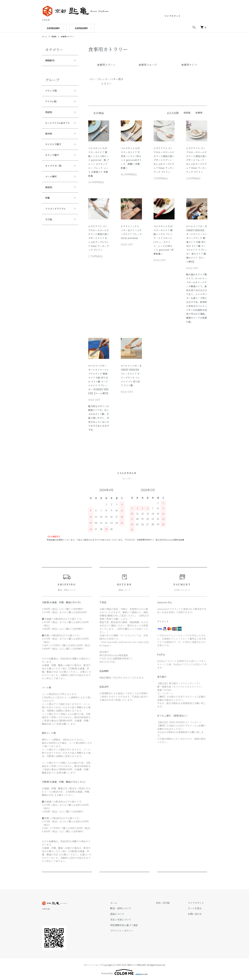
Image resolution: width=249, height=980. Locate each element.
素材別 (50, 145)
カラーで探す (54, 169)
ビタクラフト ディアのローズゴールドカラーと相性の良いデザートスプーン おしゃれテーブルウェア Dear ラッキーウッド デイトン (164, 160)
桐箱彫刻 (51, 61)
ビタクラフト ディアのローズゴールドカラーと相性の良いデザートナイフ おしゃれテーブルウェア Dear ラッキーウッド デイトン (99, 238)
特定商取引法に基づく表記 (134, 925)
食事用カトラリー (71, 36)
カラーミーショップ (93, 965)
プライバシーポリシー (132, 931)
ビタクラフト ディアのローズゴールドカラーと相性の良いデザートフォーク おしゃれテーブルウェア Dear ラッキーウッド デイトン (197, 160)
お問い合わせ (198, 914)
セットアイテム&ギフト (58, 131)
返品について (127, 914)
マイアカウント (172, 16)
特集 (48, 216)
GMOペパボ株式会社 (136, 965)
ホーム (45, 36)
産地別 (50, 204)
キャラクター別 (56, 180)
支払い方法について (131, 919)
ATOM (173, 903)
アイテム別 (52, 104)
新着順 (199, 113)
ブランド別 (53, 92)
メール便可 (53, 192)
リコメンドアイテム (58, 228)
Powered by (124, 972)
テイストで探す (56, 157)
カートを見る (198, 908)
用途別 (55, 36)
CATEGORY (53, 28)
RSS (165, 903)
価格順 (187, 113)
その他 (50, 240)
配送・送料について (131, 908)
